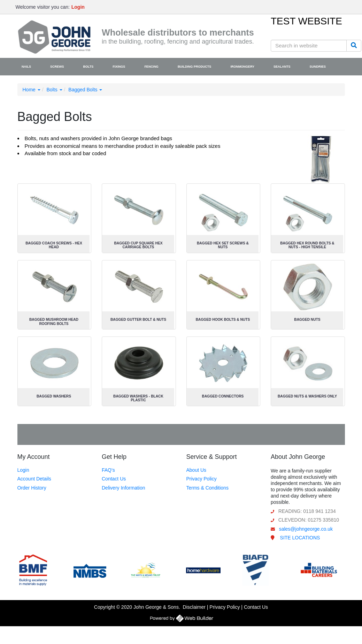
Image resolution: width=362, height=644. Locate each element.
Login (23, 470)
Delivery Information (124, 488)
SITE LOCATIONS (300, 538)
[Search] (354, 46)
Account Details (34, 479)
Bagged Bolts (85, 90)
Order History (32, 488)
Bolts (55, 90)
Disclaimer (194, 607)
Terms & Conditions (207, 488)
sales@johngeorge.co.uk (306, 529)
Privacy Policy (202, 479)
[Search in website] (309, 46)
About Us (197, 470)
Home (32, 90)
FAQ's (108, 470)
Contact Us (114, 479)
